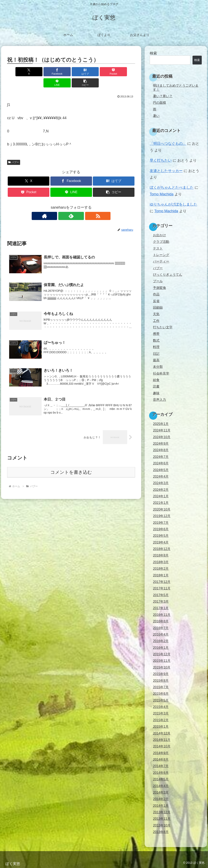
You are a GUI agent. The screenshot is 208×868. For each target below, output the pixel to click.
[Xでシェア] (17, 72)
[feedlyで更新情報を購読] (71, 205)
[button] (125, 72)
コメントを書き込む (71, 463)
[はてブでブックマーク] (60, 72)
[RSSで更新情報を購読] (80, 205)
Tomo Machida (162, 194)
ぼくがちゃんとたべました (172, 187)
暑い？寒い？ (163, 96)
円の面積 (159, 102)
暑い (156, 116)
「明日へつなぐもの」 (168, 144)
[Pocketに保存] (82, 72)
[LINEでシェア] (103, 72)
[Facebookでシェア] (39, 72)
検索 (153, 53)
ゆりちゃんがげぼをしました (173, 204)
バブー (14, 151)
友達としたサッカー (166, 171)
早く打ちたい (161, 160)
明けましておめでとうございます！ (176, 87)
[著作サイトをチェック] (62, 205)
